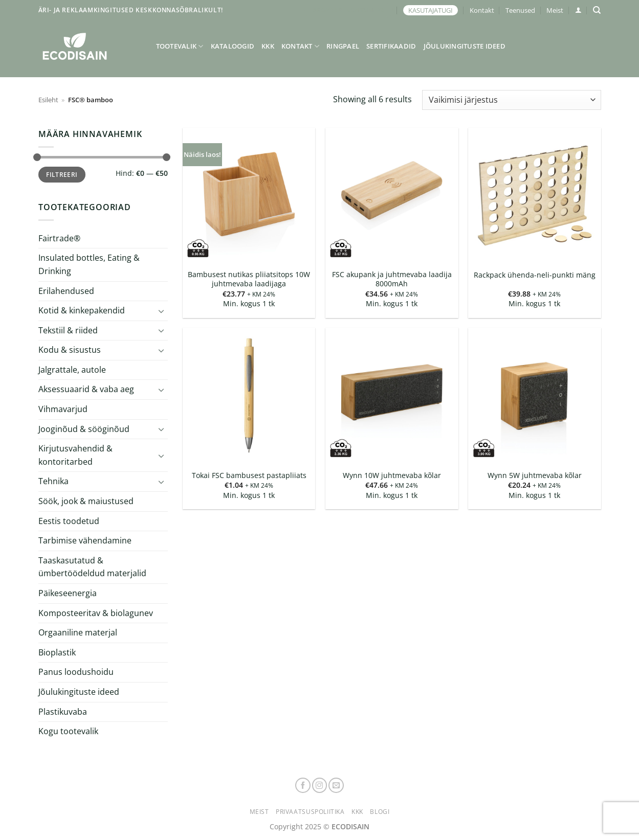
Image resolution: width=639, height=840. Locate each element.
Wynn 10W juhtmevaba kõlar (392, 475)
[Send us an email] (336, 785)
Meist (555, 10)
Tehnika (53, 481)
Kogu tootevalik (68, 731)
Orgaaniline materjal (78, 632)
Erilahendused (66, 290)
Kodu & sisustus (70, 350)
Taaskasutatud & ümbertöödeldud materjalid (92, 567)
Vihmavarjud (63, 409)
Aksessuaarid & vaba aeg (86, 389)
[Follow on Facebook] (303, 785)
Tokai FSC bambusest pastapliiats (249, 475)
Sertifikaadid (391, 46)
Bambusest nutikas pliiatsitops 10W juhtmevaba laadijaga (249, 279)
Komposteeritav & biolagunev (96, 613)
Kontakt (482, 10)
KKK (268, 46)
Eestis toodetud (69, 521)
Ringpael (343, 46)
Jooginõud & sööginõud (84, 429)
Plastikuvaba (63, 711)
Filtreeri (62, 174)
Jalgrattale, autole (72, 370)
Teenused (520, 10)
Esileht (48, 100)
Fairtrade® (59, 238)
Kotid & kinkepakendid (82, 310)
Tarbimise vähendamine (85, 540)
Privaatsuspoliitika (310, 812)
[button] (578, 10)
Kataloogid (233, 46)
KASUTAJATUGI (431, 10)
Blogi (380, 812)
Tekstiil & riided (68, 330)
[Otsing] (597, 10)
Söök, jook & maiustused (86, 501)
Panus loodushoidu (76, 672)
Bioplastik (57, 652)
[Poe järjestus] (511, 100)
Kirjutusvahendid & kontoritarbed (75, 455)
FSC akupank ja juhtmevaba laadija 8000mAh (392, 279)
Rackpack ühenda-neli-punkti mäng (535, 275)
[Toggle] (161, 311)
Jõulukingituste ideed (465, 46)
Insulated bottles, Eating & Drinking (89, 264)
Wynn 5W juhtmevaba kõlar (535, 475)
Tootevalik (180, 46)
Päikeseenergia (68, 593)
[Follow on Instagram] (320, 785)
